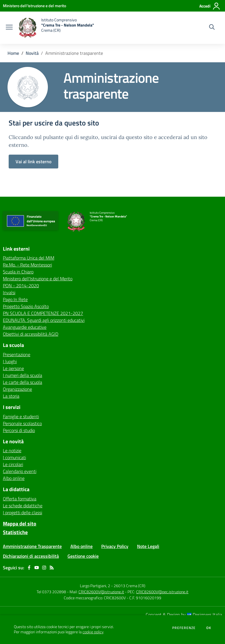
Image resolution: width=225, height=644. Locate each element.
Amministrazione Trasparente (32, 546)
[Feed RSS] (52, 568)
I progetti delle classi (22, 512)
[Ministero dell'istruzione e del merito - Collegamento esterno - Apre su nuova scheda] (34, 6)
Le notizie (12, 450)
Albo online (14, 478)
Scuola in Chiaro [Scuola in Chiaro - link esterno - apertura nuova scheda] (18, 272)
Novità (32, 53)
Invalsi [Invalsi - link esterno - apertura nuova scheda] (9, 292)
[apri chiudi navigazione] (9, 28)
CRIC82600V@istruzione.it (101, 592)
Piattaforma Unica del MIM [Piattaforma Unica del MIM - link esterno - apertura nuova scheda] (29, 258)
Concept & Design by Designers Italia (184, 615)
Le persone (13, 368)
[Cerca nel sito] (212, 28)
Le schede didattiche (23, 506)
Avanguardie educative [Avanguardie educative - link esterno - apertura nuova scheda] (25, 327)
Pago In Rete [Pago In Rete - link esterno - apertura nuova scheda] (15, 299)
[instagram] (44, 568)
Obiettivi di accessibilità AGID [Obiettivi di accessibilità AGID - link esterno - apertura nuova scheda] (31, 334)
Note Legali (148, 546)
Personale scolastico (22, 423)
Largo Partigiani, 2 (95, 586)
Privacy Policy (115, 546)
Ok (209, 628)
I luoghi (10, 361)
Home (13, 53)
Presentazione (17, 354)
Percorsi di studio (19, 430)
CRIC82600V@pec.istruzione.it (162, 592)
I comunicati (14, 457)
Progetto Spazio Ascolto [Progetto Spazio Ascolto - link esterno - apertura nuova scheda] (26, 306)
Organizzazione (17, 389)
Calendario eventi (20, 471)
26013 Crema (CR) (130, 586)
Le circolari (13, 464)
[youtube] (37, 568)
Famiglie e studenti (21, 416)
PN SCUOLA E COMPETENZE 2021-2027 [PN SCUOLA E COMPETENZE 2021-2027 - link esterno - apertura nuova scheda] (43, 313)
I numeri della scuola (22, 375)
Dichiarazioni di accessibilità (31, 556)
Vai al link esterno (33, 162)
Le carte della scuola (22, 382)
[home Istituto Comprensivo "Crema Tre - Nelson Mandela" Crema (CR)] (56, 28)
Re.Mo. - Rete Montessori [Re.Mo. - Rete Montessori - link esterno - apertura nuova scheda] (27, 265)
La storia (11, 396)
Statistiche (15, 532)
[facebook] (29, 568)
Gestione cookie (83, 556)
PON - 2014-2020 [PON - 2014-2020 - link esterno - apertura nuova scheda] (21, 286)
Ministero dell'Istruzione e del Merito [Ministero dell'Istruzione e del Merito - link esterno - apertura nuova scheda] (38, 279)
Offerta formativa (20, 499)
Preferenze (184, 628)
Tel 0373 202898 (51, 592)
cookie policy (93, 632)
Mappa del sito (20, 524)
